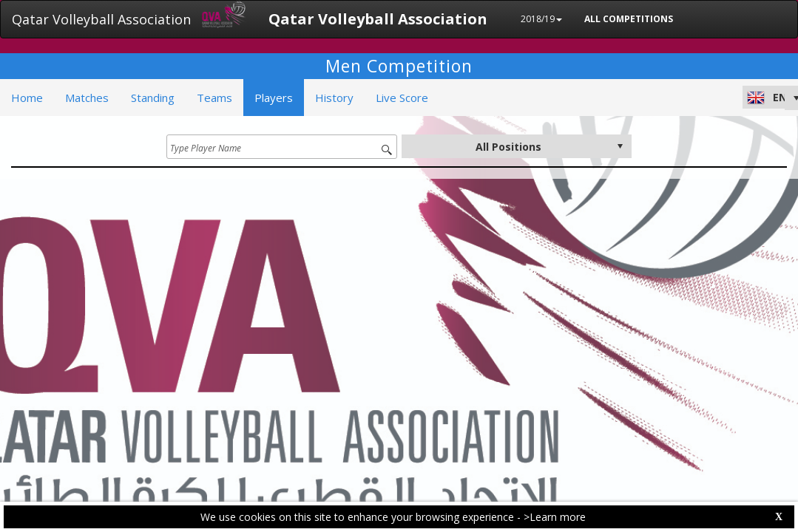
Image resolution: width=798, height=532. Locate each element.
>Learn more (555, 517)
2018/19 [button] (541, 19)
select (620, 146)
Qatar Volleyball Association (101, 19)
